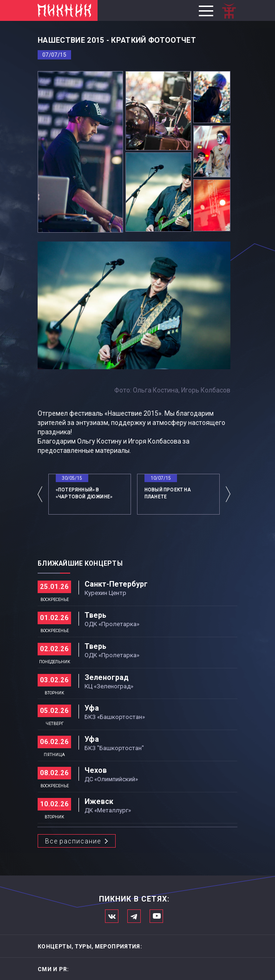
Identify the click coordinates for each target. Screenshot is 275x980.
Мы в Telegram (134, 916)
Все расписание (73, 841)
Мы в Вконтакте (112, 916)
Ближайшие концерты (80, 563)
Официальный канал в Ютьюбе (156, 916)
